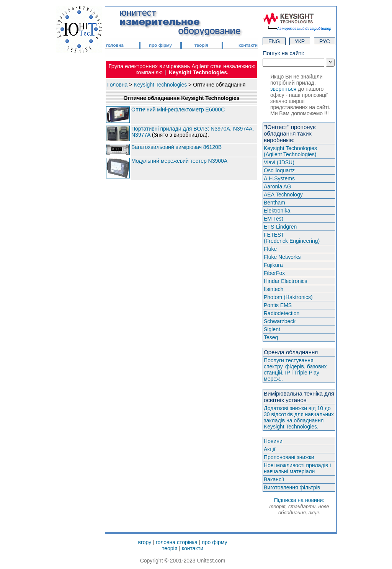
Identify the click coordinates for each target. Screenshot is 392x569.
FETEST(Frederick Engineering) (292, 238)
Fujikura (273, 265)
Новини (273, 441)
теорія (170, 548)
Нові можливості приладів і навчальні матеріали (297, 468)
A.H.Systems (279, 178)
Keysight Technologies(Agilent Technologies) (290, 151)
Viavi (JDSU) (279, 162)
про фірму (214, 542)
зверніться (283, 89)
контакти (193, 548)
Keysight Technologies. (199, 72)
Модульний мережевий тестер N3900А (179, 161)
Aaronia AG (278, 186)
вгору (145, 542)
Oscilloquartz (279, 170)
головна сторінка (177, 542)
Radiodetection (282, 313)
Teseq (271, 337)
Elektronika (277, 211)
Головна (117, 85)
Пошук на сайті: (283, 53)
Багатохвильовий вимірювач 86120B (176, 147)
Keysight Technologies (160, 85)
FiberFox (274, 273)
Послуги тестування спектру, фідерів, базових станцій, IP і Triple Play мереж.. (295, 370)
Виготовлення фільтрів (292, 487)
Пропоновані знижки (289, 457)
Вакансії (274, 479)
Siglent (272, 329)
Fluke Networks (282, 257)
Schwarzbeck (280, 321)
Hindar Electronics (286, 281)
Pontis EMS (278, 305)
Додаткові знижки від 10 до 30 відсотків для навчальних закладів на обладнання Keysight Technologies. (299, 417)
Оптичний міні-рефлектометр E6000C (178, 110)
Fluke (270, 249)
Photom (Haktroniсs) (288, 297)
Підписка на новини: (299, 506)
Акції (269, 449)
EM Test (273, 219)
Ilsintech (274, 289)
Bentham (274, 203)
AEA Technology (283, 195)
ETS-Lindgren (280, 227)
